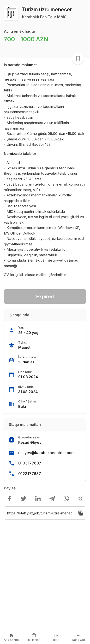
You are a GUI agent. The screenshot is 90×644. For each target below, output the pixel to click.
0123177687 (30, 474)
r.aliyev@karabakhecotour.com (46, 453)
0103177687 (30, 463)
